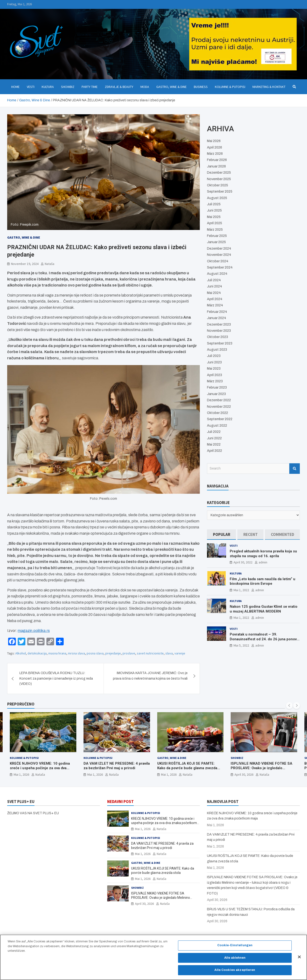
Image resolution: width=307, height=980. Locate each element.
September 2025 (220, 192)
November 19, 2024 (25, 264)
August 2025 (217, 198)
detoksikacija (37, 653)
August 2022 (217, 426)
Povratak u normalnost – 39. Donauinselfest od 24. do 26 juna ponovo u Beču (264, 639)
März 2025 (215, 230)
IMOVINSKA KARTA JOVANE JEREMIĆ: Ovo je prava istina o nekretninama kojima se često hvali (150, 676)
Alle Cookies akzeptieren (235, 973)
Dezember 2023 (219, 324)
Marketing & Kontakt (269, 87)
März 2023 (215, 381)
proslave (129, 653)
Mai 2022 (214, 444)
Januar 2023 (216, 394)
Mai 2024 (214, 293)
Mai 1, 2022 (241, 590)
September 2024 (220, 267)
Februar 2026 (217, 160)
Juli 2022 (214, 432)
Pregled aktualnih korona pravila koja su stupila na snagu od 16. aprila (263, 554)
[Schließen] (299, 960)
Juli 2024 (214, 280)
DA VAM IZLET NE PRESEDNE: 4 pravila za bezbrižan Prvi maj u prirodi (117, 766)
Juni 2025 (214, 210)
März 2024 (215, 305)
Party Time (90, 87)
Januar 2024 (217, 318)
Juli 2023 (214, 356)
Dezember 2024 (219, 249)
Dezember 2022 (219, 400)
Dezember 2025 (219, 173)
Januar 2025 (216, 242)
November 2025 (219, 179)
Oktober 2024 (218, 261)
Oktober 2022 (218, 413)
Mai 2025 (214, 217)
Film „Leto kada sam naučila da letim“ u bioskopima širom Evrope (262, 581)
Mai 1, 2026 (21, 774)
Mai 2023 (214, 369)
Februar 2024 (217, 312)
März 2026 (215, 154)
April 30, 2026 (244, 774)
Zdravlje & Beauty (119, 87)
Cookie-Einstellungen (235, 948)
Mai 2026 (214, 141)
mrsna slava (76, 653)
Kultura (48, 87)
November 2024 (219, 255)
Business (201, 87)
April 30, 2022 (243, 562)
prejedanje (113, 653)
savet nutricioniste (150, 653)
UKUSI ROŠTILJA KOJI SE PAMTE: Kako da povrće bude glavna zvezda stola (187, 768)
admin (263, 562)
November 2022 (219, 407)
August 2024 (217, 274)
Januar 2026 (216, 166)
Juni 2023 (214, 362)
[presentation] (289, 705)
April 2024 (215, 299)
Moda (145, 87)
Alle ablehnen (235, 960)
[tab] (221, 535)
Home (15, 87)
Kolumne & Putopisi (230, 87)
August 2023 (217, 350)
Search (295, 469)
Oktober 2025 (218, 185)
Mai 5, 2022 (241, 645)
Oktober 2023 (218, 337)
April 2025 (215, 223)
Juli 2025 (214, 204)
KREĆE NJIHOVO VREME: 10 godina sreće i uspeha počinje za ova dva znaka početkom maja (40, 768)
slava (169, 653)
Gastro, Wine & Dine (171, 87)
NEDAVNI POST (120, 802)
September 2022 (220, 419)
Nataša (50, 264)
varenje (180, 653)
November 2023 (219, 331)
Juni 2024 (215, 286)
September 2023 (220, 343)
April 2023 (215, 375)
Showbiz (68, 87)
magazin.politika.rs (34, 631)
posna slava (95, 653)
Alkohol (21, 653)
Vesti (31, 87)
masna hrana (57, 653)
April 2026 (215, 147)
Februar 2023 (217, 387)
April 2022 (215, 451)
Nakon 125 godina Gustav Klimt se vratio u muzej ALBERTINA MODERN (264, 609)
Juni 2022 (214, 438)
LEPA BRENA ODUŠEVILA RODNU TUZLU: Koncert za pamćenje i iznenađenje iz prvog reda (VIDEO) (56, 678)
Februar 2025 (217, 236)
